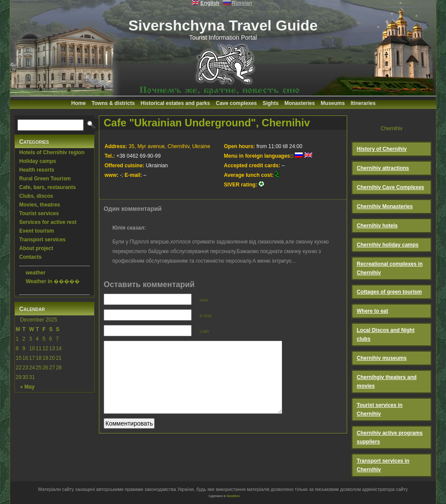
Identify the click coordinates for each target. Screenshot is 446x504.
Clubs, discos (36, 196)
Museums (333, 103)
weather (35, 273)
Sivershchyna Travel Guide (223, 25)
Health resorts (37, 170)
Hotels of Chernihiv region (52, 152)
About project (36, 248)
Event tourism (37, 231)
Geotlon (233, 496)
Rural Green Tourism (45, 179)
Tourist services (39, 213)
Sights (271, 103)
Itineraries (363, 103)
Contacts (30, 257)
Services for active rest (48, 222)
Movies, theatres (40, 205)
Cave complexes (237, 103)
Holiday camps (38, 161)
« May (27, 387)
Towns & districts (113, 103)
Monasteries (300, 103)
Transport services (42, 240)
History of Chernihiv (382, 149)
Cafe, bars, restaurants (47, 187)
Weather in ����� (53, 281)
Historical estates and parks (175, 103)
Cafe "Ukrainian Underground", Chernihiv (207, 123)
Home (79, 103)
